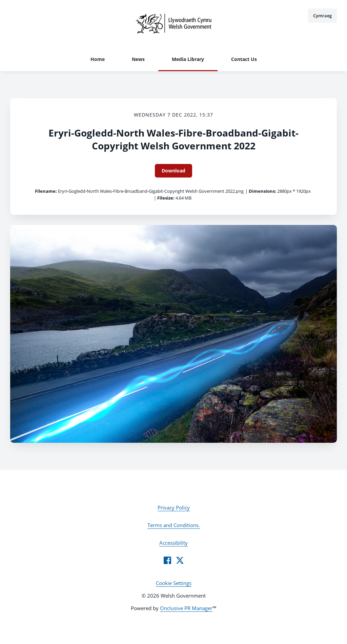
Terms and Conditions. (174, 525)
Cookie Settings (174, 583)
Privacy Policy (174, 507)
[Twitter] (180, 560)
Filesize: (166, 198)
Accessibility (173, 543)
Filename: (46, 191)
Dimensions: (262, 191)
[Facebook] (167, 560)
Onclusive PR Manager (186, 608)
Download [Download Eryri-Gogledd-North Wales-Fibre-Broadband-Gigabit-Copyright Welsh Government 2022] (173, 171)
